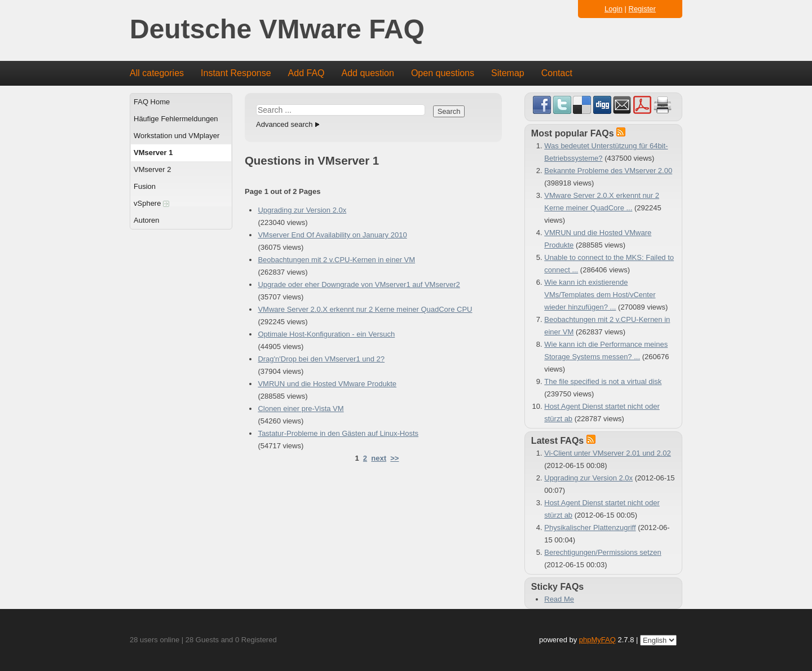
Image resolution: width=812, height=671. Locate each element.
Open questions (443, 73)
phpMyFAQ (597, 640)
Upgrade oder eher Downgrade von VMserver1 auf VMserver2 (359, 284)
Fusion (145, 186)
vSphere (151, 203)
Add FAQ (306, 73)
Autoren (147, 220)
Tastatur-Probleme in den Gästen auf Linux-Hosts (338, 433)
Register (642, 9)
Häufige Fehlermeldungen (176, 119)
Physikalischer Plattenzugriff (590, 527)
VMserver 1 (153, 153)
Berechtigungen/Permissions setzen (603, 552)
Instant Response (236, 73)
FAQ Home (152, 102)
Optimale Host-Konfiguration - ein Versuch (326, 334)
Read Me (559, 599)
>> (394, 458)
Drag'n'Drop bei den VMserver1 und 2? (321, 359)
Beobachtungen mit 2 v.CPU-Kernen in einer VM (336, 260)
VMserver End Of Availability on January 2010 (332, 235)
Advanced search (284, 124)
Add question (368, 73)
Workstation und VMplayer (176, 136)
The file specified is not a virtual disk (603, 381)
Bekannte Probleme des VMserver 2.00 (608, 171)
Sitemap (508, 73)
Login (614, 9)
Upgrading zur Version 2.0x (302, 210)
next (379, 458)
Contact (557, 73)
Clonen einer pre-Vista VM (301, 409)
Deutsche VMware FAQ (277, 30)
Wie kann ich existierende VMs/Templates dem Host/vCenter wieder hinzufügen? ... (600, 295)
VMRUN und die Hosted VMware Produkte (327, 384)
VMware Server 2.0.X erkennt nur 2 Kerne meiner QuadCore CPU (365, 309)
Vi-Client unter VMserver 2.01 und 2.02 (608, 453)
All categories (157, 73)
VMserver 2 (152, 169)
